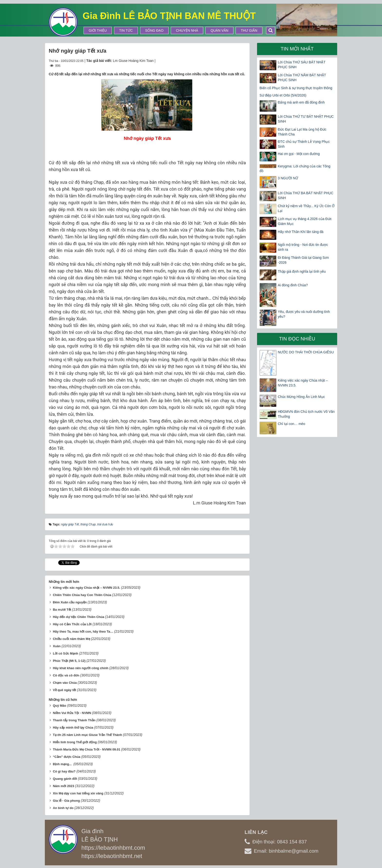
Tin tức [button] (126, 30)
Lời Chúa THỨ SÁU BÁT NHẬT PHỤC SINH (302, 65)
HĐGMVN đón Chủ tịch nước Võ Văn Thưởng (306, 414)
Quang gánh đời (65, 779)
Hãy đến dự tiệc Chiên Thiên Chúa (79, 617)
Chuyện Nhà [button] (187, 30)
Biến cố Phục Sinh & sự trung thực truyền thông (296, 88)
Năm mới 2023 (64, 786)
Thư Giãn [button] (249, 30)
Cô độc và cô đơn (66, 675)
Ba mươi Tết (62, 610)
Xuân (57, 646)
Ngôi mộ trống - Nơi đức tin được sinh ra (303, 247)
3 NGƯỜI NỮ (288, 178)
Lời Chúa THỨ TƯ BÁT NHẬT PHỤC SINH (306, 119)
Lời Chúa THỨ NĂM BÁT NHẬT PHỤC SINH (302, 77)
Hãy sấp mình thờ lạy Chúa (73, 728)
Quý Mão (60, 706)
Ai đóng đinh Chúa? (293, 285)
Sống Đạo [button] (154, 30)
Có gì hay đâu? (64, 771)
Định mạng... (63, 764)
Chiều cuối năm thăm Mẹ (72, 639)
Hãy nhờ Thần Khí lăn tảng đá (301, 232)
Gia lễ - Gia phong (66, 801)
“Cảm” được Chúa (67, 757)
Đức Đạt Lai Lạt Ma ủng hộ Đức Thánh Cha (302, 132)
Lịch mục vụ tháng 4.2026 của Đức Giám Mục (305, 221)
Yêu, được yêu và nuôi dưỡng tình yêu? (304, 314)
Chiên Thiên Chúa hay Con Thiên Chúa (82, 595)
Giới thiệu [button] (98, 30)
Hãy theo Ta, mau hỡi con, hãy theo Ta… (83, 632)
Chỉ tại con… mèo (291, 424)
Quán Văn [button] (219, 30)
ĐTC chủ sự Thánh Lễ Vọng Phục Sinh (304, 144)
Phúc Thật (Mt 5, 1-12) (69, 661)
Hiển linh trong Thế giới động (75, 742)
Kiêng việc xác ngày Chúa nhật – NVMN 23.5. (86, 588)
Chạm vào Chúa (65, 683)
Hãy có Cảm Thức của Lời (72, 624)
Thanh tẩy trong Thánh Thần (74, 720)
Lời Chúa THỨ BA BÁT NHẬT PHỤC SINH (306, 195)
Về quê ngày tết (65, 690)
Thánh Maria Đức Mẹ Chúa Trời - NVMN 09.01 (87, 749)
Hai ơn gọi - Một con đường (299, 154)
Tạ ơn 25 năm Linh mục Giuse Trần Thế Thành (87, 735)
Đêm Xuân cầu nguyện (70, 602)
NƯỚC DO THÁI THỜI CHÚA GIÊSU (306, 352)
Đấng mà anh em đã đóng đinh (301, 102)
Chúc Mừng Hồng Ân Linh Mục (301, 397)
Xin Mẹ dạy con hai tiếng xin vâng (78, 793)
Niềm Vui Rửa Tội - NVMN (72, 713)
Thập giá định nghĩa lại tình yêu (302, 271)
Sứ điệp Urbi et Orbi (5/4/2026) (283, 95)
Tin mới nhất (297, 49)
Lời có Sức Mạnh (66, 653)
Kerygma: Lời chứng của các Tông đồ (295, 169)
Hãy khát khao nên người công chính (81, 668)
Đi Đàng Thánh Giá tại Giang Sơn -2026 (303, 260)
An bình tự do (63, 808)
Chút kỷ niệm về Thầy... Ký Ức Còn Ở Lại (306, 208)
